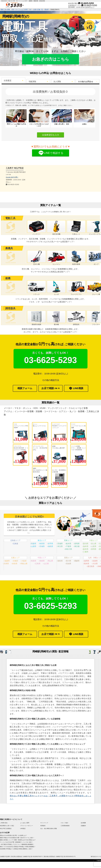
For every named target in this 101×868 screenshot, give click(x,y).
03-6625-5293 (86, 3)
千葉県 (69, 546)
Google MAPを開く (12, 177)
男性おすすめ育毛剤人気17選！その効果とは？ (13, 835)
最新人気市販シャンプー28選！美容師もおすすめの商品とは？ (18, 840)
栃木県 (69, 544)
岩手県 (50, 544)
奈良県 (15, 564)
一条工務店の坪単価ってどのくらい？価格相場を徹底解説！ (17, 844)
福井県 (86, 546)
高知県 (69, 564)
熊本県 (87, 564)
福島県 (50, 546)
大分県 (95, 564)
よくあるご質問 (25, 823)
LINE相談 (76, 388)
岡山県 (50, 561)
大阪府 (24, 561)
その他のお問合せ (86, 82)
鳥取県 (34, 561)
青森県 (34, 544)
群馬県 (77, 544)
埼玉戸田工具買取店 (6, 829)
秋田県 (42, 544)
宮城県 (42, 546)
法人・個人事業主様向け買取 (49, 829)
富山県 (94, 544)
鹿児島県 (91, 566)
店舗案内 (83, 826)
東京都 (77, 546)
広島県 (38, 564)
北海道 (16, 544)
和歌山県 (24, 564)
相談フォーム (25, 388)
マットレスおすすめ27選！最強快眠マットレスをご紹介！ (17, 842)
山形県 (34, 546)
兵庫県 (6, 564)
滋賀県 (7, 561)
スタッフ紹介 (64, 823)
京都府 (16, 561)
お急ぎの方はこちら (50, 59)
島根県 (42, 561)
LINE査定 (23, 829)
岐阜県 (86, 549)
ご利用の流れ (4, 823)
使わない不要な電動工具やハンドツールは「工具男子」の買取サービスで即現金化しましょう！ (50, 797)
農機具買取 (36, 1)
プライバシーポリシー (27, 826)
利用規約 (43, 826)
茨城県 (60, 544)
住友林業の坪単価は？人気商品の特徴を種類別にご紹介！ (17, 849)
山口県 (46, 564)
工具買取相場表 (65, 826)
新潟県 (86, 544)
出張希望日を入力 (51, 135)
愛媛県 (77, 561)
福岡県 (87, 561)
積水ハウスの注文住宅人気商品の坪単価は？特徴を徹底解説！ (18, 847)
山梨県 (94, 546)
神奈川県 (69, 549)
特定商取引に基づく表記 (7, 826)
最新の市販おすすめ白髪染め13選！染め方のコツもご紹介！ (17, 838)
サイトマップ (44, 823)
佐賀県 (95, 561)
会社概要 (83, 823)
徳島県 (60, 561)
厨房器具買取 (42, 1)
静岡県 (94, 549)
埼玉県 (60, 546)
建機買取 (31, 1)
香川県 (69, 561)
